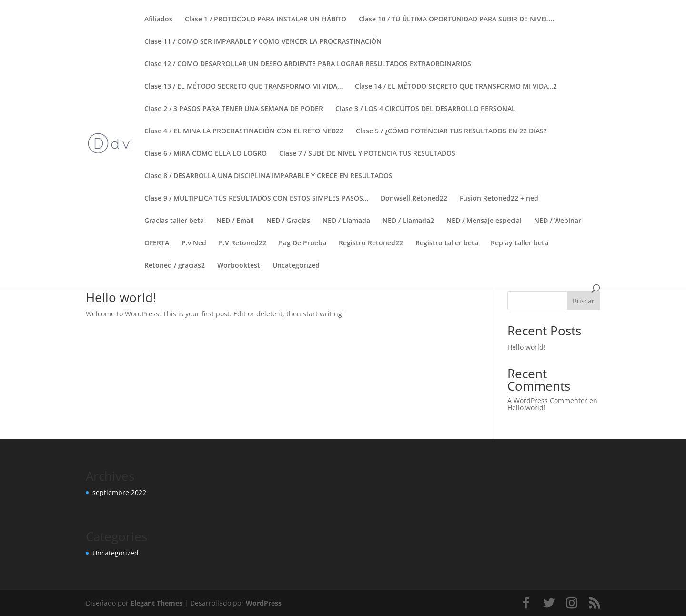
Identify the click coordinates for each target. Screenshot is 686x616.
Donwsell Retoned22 (414, 199)
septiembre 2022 (119, 492)
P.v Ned (194, 243)
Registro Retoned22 (371, 243)
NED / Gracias (288, 221)
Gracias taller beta (174, 221)
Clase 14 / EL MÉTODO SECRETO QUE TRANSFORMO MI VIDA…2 (456, 87)
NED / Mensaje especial (484, 221)
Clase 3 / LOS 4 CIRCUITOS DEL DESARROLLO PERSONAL (425, 109)
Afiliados (158, 20)
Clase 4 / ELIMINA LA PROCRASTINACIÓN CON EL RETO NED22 (244, 131)
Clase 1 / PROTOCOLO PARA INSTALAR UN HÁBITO (266, 20)
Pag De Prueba (303, 243)
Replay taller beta (520, 243)
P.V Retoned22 (242, 243)
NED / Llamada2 (408, 221)
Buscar (584, 301)
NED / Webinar (558, 221)
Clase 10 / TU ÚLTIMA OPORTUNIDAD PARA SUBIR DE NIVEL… (456, 20)
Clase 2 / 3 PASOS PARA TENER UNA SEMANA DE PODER (234, 109)
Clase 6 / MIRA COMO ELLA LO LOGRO (206, 154)
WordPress (264, 603)
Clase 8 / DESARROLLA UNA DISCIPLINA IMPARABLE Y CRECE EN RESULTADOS (268, 176)
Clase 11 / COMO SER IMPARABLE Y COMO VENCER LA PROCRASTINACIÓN (263, 42)
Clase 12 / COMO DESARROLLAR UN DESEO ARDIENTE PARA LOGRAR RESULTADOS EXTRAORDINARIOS (308, 64)
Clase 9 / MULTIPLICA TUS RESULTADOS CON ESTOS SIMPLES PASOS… (256, 199)
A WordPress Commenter (547, 400)
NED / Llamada (346, 221)
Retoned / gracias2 (175, 266)
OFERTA (157, 243)
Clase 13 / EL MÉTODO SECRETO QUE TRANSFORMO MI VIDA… (243, 87)
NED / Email (235, 221)
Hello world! (121, 297)
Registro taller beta (447, 243)
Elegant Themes (156, 603)
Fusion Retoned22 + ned (499, 199)
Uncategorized (296, 266)
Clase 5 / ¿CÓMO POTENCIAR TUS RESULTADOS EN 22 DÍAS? (451, 131)
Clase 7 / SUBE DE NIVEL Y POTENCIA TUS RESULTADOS (367, 154)
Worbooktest (239, 266)
